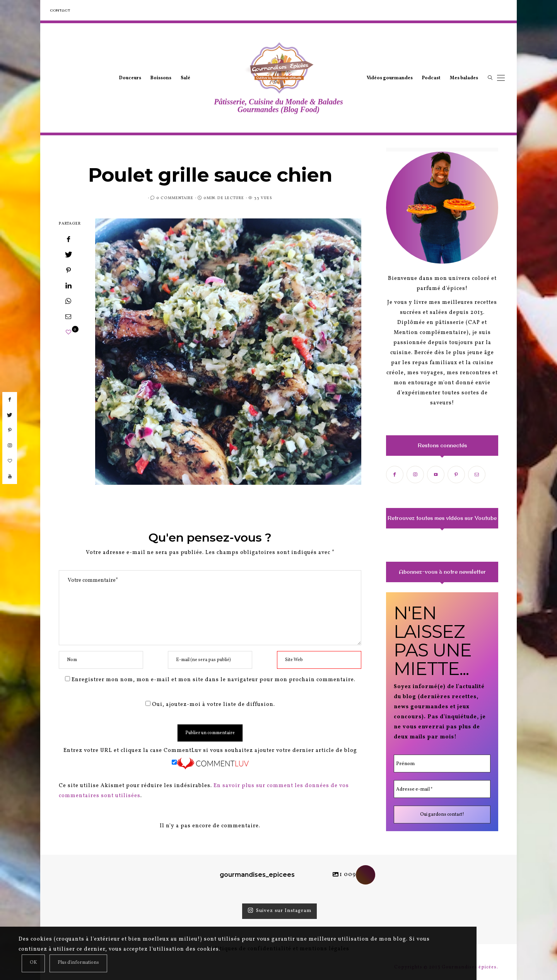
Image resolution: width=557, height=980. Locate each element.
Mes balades (464, 78)
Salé (185, 78)
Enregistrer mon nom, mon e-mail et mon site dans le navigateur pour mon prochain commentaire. (214, 680)
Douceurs (130, 78)
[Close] (33, 963)
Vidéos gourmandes (390, 78)
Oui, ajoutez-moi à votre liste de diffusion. (210, 705)
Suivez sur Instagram (279, 911)
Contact (60, 10)
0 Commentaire (175, 198)
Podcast (431, 78)
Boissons (161, 78)
